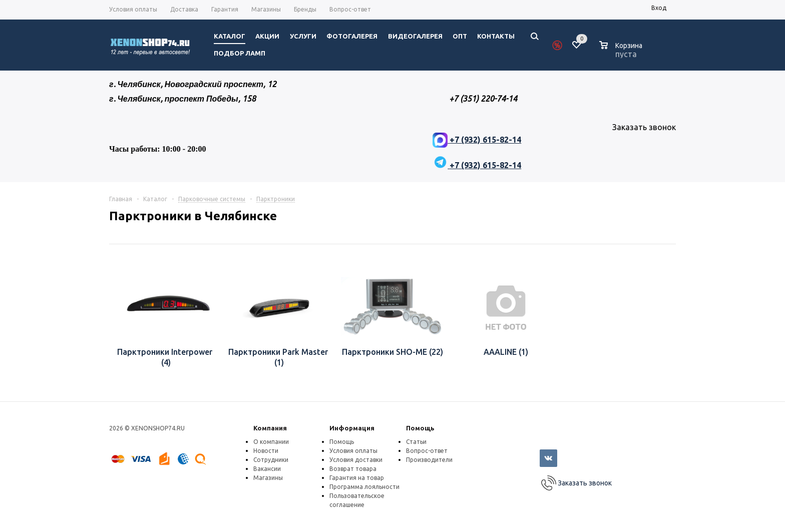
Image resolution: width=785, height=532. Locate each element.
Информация (352, 428)
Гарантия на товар (357, 478)
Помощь (420, 428)
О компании (271, 442)
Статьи (416, 442)
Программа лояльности (364, 487)
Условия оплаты (353, 451)
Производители (429, 460)
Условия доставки (356, 460)
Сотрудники (271, 460)
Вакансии (267, 469)
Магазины (268, 478)
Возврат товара (353, 469)
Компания (270, 428)
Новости (266, 451)
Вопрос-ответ (427, 451)
